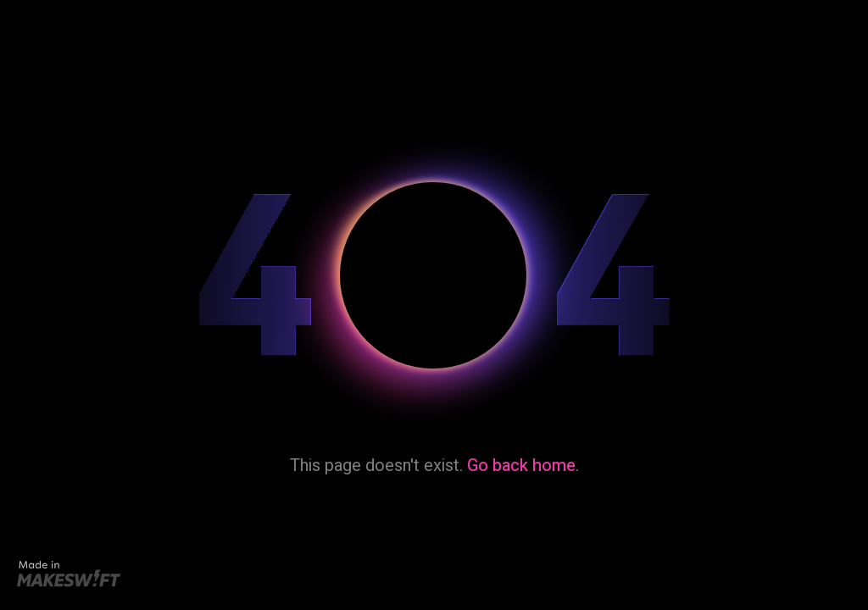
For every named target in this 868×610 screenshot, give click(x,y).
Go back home (521, 466)
